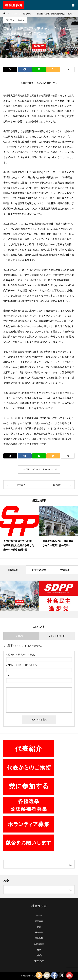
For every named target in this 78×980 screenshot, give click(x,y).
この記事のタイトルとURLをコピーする (39, 83)
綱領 (39, 927)
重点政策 (39, 933)
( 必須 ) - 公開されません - (22, 665)
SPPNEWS (39, 961)
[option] (20, 532)
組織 (39, 950)
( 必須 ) (21, 655)
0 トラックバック (57, 636)
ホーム (39, 915)
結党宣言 (39, 921)
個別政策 (39, 938)
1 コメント (21, 636)
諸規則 (39, 955)
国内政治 (21, 20)
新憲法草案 (39, 944)
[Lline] (39, 69)
